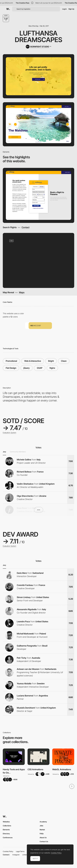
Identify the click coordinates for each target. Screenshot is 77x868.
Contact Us (44, 841)
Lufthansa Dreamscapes (38, 36)
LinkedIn (25, 855)
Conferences (8, 838)
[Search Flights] (38, 195)
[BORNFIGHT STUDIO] (38, 47)
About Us (43, 838)
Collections (7, 826)
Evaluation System (10, 433)
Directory (6, 834)
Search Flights (10, 227)
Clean (64, 361)
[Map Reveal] (38, 260)
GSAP (40, 368)
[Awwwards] (8, 9)
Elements (6, 830)
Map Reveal (8, 292)
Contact (25, 227)
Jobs (41, 826)
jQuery (27, 368)
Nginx (52, 368)
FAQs (42, 834)
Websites (6, 822)
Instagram (16, 855)
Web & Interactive (33, 361)
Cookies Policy (8, 851)
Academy (43, 822)
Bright (51, 361)
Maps (22, 292)
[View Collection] (14, 757)
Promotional (11, 361)
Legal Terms (20, 851)
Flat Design (11, 368)
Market (42, 830)
